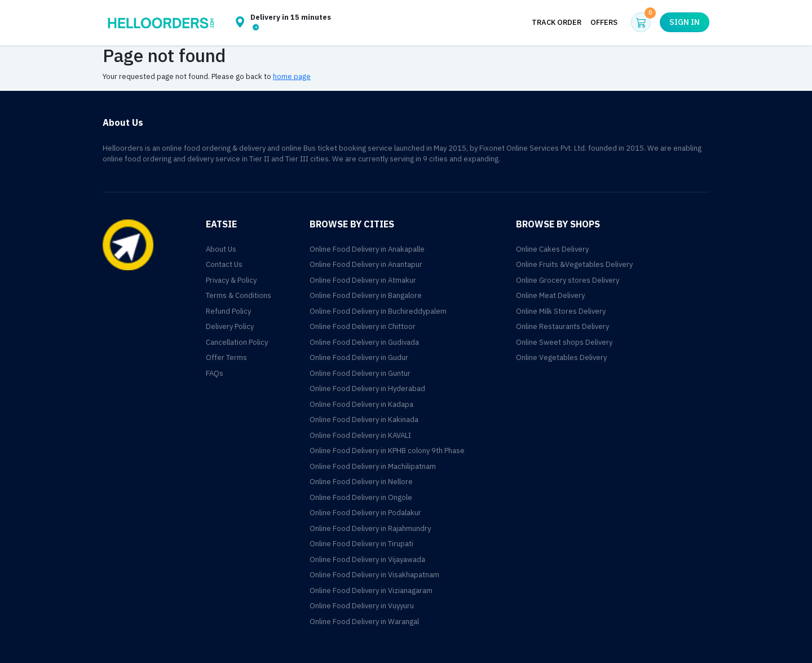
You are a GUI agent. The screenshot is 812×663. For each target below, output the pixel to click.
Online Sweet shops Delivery (564, 342)
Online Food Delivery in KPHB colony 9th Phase (387, 451)
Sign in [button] (685, 22)
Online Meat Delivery (550, 295)
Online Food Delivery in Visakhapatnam (374, 575)
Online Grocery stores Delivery (568, 280)
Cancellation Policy (237, 342)
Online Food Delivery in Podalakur (365, 513)
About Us (221, 249)
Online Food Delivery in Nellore (361, 482)
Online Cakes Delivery (552, 249)
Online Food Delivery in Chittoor (363, 326)
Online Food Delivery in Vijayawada (367, 559)
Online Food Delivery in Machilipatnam (373, 466)
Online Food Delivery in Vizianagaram (371, 590)
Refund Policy (228, 311)
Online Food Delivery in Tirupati (361, 544)
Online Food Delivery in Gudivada (364, 342)
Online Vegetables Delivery (561, 357)
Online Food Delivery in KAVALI (360, 435)
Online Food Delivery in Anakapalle (367, 249)
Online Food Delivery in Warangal (364, 622)
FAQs (215, 373)
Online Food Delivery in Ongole (361, 497)
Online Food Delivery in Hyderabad (367, 388)
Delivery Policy (230, 326)
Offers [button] (604, 22)
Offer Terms (226, 357)
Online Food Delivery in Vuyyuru (362, 606)
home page (292, 76)
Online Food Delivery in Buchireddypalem (378, 311)
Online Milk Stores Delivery (561, 311)
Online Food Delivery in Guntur (360, 373)
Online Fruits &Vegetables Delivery (574, 264)
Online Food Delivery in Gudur (359, 357)
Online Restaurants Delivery (562, 326)
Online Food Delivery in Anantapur (366, 264)
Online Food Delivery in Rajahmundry (370, 528)
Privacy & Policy (231, 280)
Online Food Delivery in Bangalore (366, 295)
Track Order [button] (557, 22)
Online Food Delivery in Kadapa (361, 404)
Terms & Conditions (239, 295)
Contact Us (224, 264)
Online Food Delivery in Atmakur (363, 280)
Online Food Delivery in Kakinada (364, 420)
